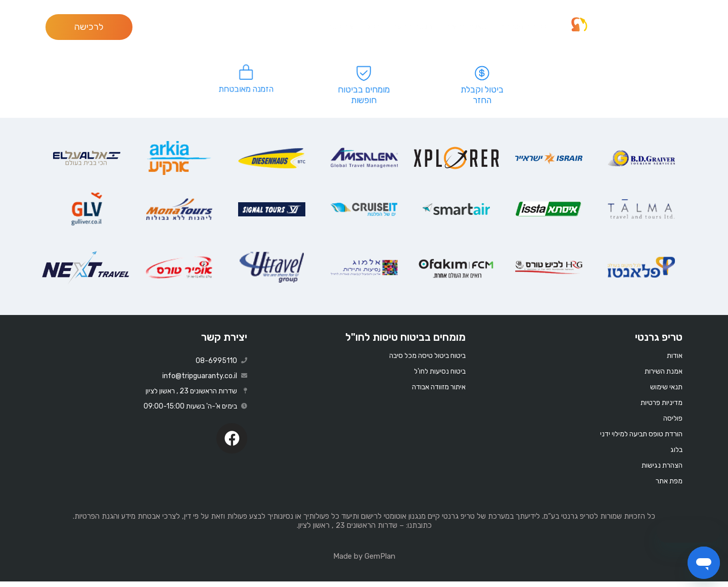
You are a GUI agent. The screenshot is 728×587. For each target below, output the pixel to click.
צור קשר (341, 27)
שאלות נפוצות (466, 27)
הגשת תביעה (413, 27)
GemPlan (380, 562)
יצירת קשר (224, 343)
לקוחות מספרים (523, 27)
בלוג (373, 27)
